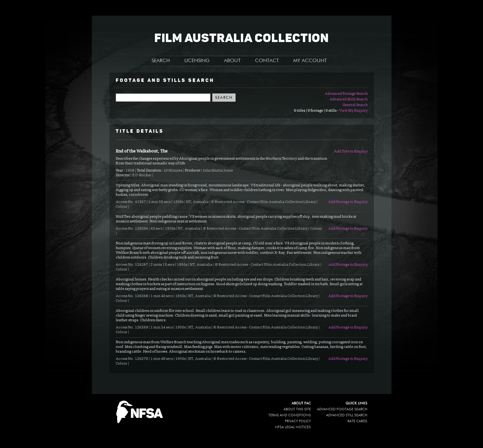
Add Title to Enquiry (351, 152)
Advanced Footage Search (346, 94)
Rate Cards (357, 421)
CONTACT (267, 61)
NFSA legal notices (293, 427)
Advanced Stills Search (349, 99)
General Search (355, 105)
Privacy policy (298, 421)
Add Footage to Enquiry (348, 202)
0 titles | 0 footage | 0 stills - (316, 111)
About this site (297, 409)
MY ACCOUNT (310, 61)
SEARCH (161, 61)
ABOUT (232, 61)
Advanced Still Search (347, 415)
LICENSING (197, 61)
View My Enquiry (353, 111)
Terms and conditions (290, 415)
